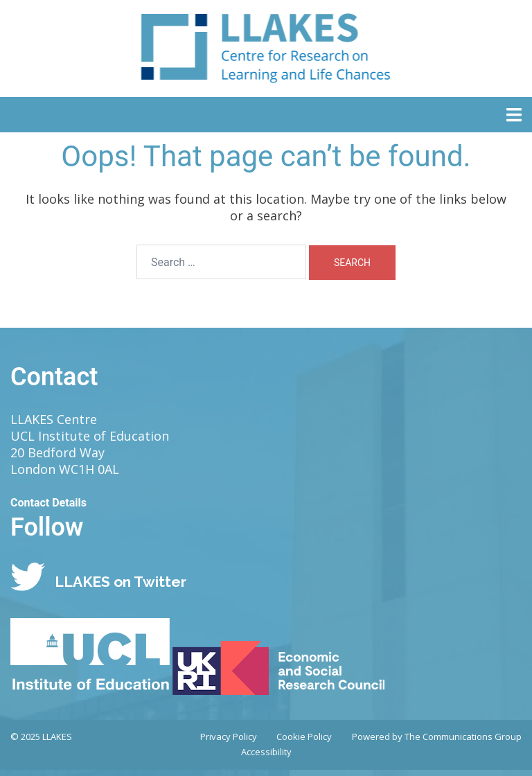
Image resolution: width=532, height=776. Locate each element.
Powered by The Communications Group (437, 737)
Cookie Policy (304, 737)
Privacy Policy (229, 737)
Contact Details (48, 503)
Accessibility (266, 752)
